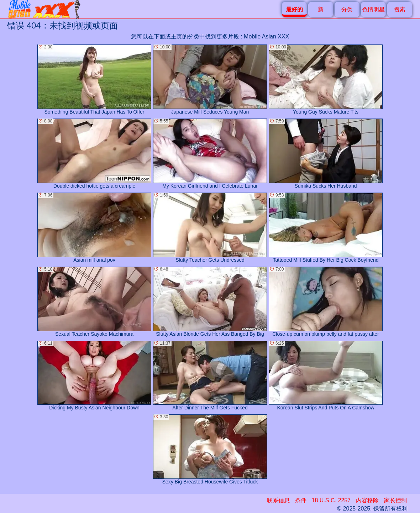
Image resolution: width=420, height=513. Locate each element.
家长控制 (395, 500)
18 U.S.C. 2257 (331, 500)
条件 (301, 500)
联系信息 (278, 500)
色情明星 (373, 9)
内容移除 (367, 500)
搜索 (400, 9)
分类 (347, 9)
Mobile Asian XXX (266, 36)
